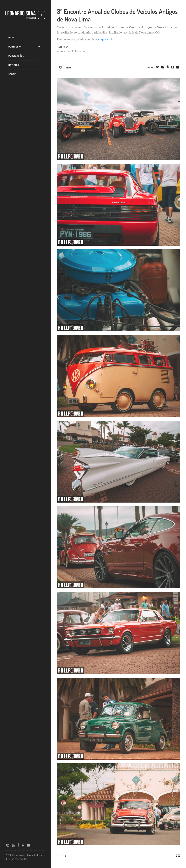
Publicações (16, 56)
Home (12, 37)
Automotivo (64, 51)
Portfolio (15, 47)
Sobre (12, 74)
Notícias (14, 65)
